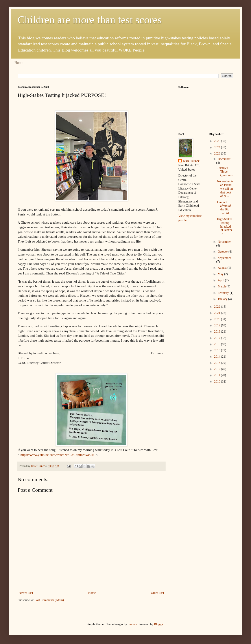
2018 (218, 332)
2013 (218, 363)
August (223, 268)
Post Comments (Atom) (49, 600)
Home (19, 63)
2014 (218, 357)
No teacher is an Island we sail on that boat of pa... (225, 189)
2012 (218, 369)
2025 (218, 141)
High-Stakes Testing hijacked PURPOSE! (224, 226)
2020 (218, 319)
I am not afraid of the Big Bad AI (224, 208)
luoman (132, 624)
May (221, 274)
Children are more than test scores (90, 20)
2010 (218, 382)
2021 (218, 313)
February (224, 293)
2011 (217, 375)
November (224, 242)
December (224, 159)
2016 (218, 344)
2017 (218, 338)
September (224, 258)
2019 (218, 325)
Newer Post (26, 593)
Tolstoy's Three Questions (225, 172)
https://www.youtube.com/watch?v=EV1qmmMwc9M (58, 455)
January (223, 299)
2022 (218, 307)
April (221, 280)
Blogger (159, 624)
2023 (218, 154)
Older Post (158, 593)
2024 (218, 147)
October (223, 252)
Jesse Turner (191, 161)
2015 (218, 350)
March (222, 286)
